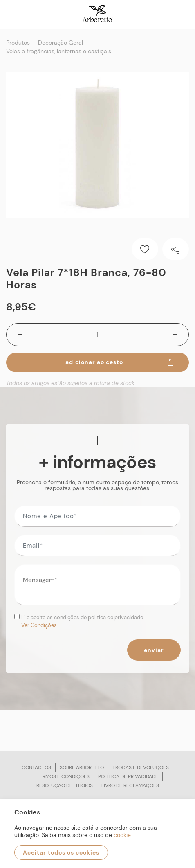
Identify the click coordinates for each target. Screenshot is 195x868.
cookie (122, 835)
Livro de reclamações (130, 785)
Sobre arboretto (82, 767)
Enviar (154, 650)
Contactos (36, 767)
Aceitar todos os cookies (61, 852)
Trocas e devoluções (141, 767)
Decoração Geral (61, 43)
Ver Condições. (40, 625)
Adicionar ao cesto (120, 362)
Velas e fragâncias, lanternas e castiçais (59, 51)
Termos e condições (63, 776)
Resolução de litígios (65, 785)
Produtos (18, 43)
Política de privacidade (128, 776)
